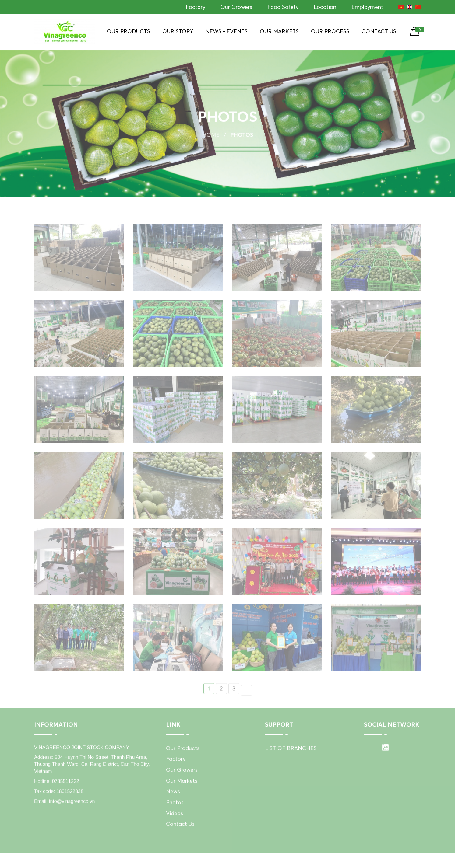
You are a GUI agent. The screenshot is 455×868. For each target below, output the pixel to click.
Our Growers (236, 7)
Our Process (330, 31)
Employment (367, 7)
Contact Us (379, 31)
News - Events (226, 31)
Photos (175, 810)
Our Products (129, 31)
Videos (175, 821)
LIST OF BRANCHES (291, 755)
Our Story (178, 31)
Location (325, 7)
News (173, 799)
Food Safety (283, 7)
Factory (196, 7)
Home (211, 136)
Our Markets (279, 31)
